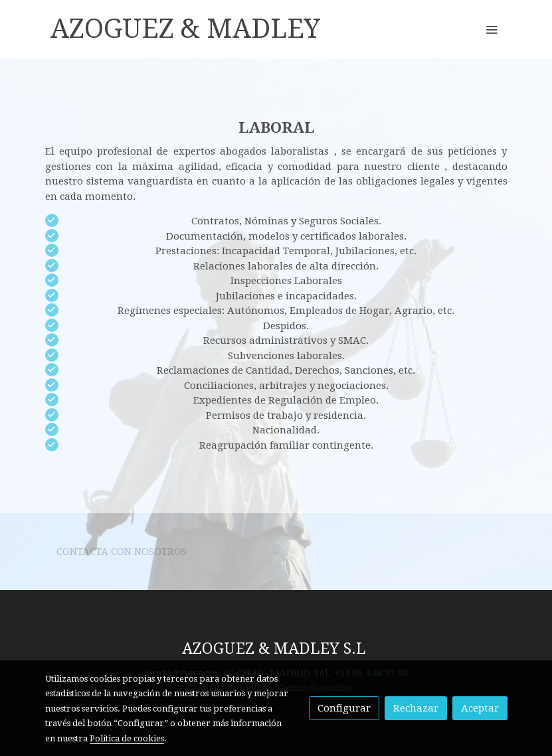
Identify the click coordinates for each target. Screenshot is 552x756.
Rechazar (416, 708)
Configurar (344, 708)
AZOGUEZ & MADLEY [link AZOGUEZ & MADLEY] (185, 29)
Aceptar (480, 708)
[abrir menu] (492, 29)
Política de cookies (127, 738)
